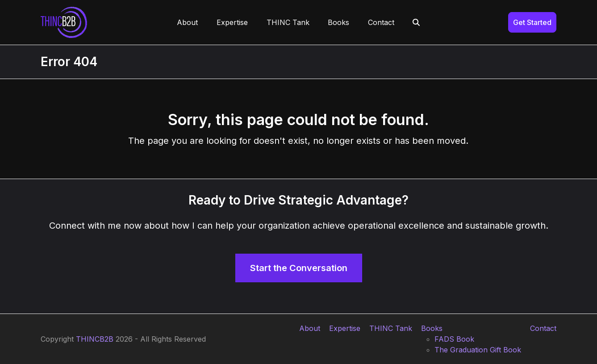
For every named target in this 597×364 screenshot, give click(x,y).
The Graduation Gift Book (478, 350)
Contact (543, 328)
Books (432, 328)
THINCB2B (95, 339)
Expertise (345, 328)
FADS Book (454, 339)
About (310, 328)
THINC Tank (391, 328)
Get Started (532, 22)
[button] (417, 22)
